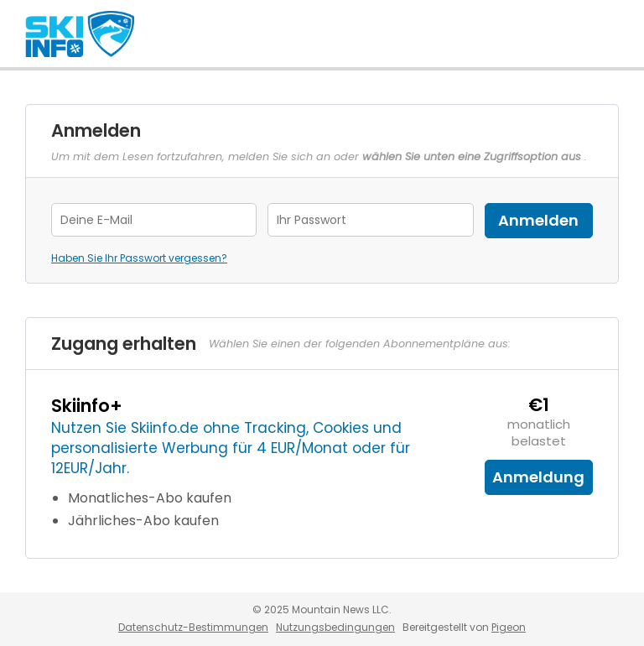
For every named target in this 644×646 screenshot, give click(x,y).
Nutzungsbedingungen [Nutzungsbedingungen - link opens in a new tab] (335, 627)
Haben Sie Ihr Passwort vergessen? (139, 258)
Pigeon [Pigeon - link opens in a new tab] (509, 627)
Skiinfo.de (80, 34)
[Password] (370, 220)
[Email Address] (154, 220)
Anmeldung (538, 477)
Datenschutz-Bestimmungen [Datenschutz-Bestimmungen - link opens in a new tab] (193, 627)
